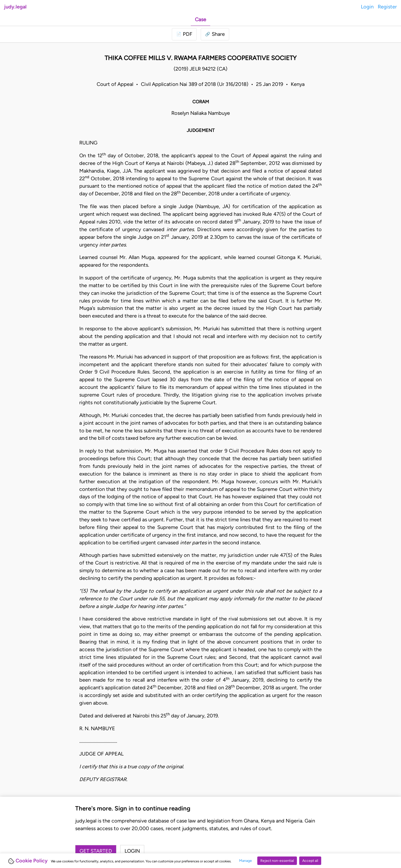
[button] (215, 34)
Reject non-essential (277, 861)
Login (367, 7)
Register (387, 7)
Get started (96, 851)
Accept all (310, 861)
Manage (246, 861)
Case (201, 19)
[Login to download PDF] (184, 34)
